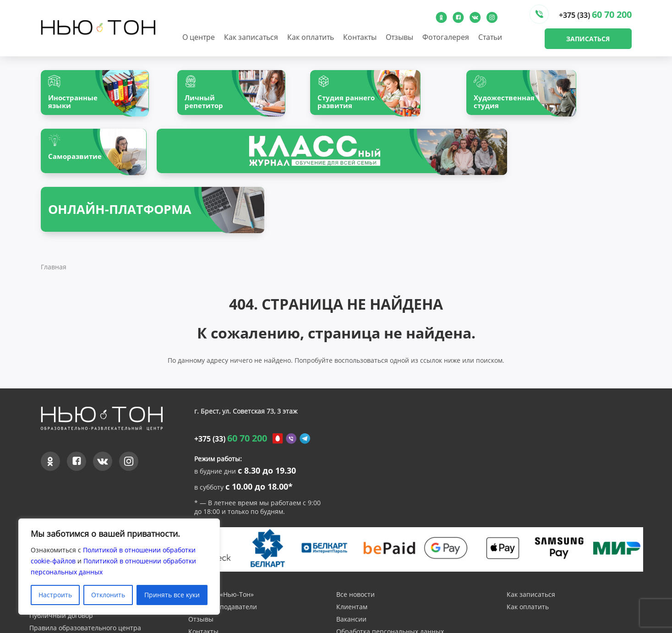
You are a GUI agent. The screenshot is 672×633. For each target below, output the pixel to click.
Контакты (360, 37)
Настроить (55, 595)
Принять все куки (172, 595)
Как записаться (251, 37)
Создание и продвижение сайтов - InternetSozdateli (550, 628)
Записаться (588, 39)
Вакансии (351, 564)
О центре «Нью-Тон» (221, 539)
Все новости (355, 539)
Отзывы (399, 37)
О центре (199, 37)
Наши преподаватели (223, 552)
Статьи (490, 37)
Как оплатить (311, 37)
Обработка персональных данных (390, 576)
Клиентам (352, 552)
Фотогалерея (446, 37)
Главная (54, 211)
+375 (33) (595, 14)
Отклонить (108, 595)
